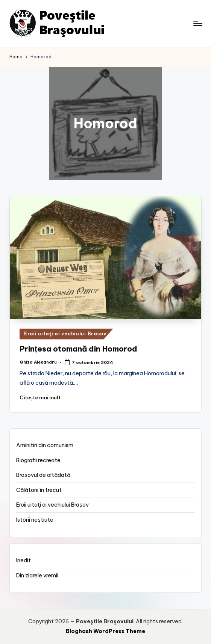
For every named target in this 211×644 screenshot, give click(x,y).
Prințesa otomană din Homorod (78, 349)
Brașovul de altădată (43, 475)
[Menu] (197, 24)
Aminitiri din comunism (45, 445)
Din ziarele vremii (37, 575)
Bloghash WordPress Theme (105, 631)
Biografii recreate (38, 460)
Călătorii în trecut (39, 490)
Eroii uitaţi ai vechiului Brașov (65, 334)
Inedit (24, 560)
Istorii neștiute (35, 520)
